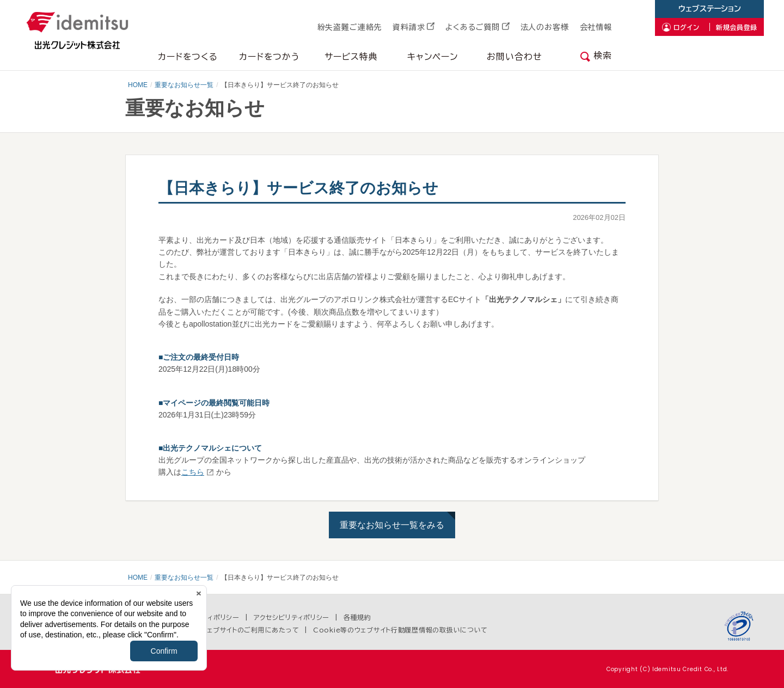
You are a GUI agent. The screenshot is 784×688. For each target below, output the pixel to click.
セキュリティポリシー (208, 617)
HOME (138, 85)
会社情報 (596, 27)
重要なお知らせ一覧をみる (392, 525)
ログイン (687, 27)
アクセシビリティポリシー (292, 617)
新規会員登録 (737, 27)
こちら (193, 472)
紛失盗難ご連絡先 (350, 27)
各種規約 (357, 617)
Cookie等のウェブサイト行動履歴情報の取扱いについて (400, 630)
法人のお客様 (545, 27)
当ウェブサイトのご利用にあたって (247, 630)
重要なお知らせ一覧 (184, 85)
